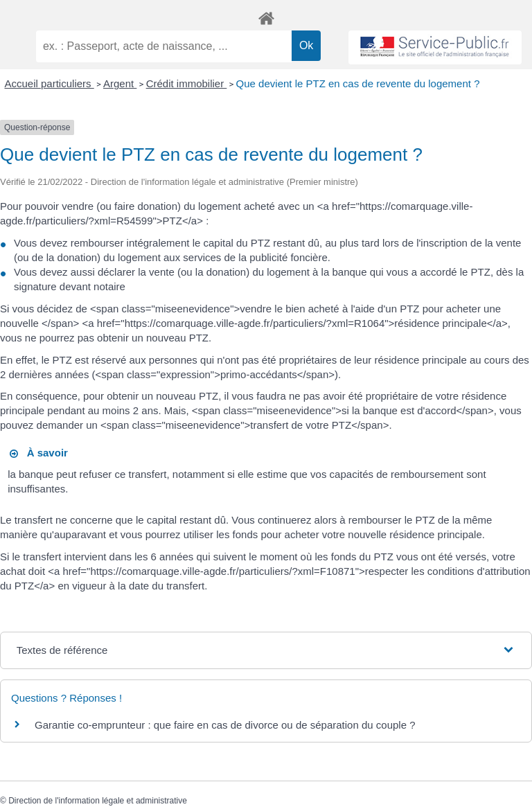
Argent (120, 83)
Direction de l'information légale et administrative (98, 801)
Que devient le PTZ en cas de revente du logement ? (358, 83)
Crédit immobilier (187, 83)
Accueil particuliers (50, 83)
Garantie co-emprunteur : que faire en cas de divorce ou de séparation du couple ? (225, 725)
